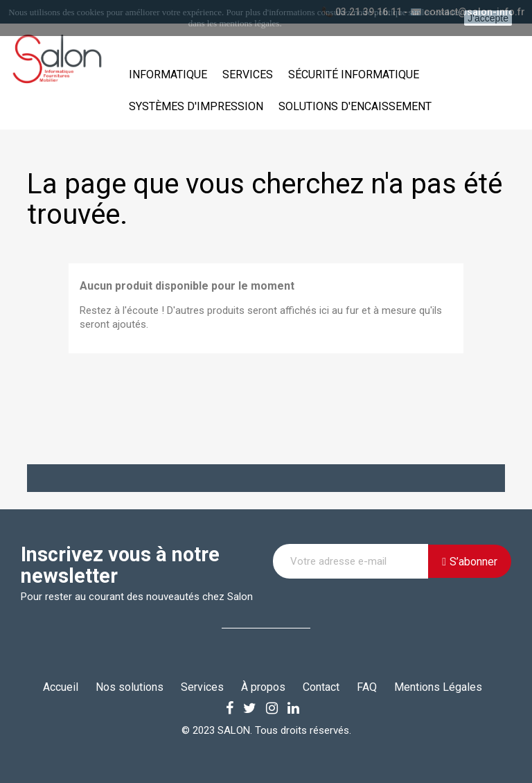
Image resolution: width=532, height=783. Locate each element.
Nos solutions (130, 687)
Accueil (61, 687)
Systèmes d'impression (196, 106)
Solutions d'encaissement (355, 106)
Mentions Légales (438, 687)
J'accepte (488, 18)
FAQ (367, 687)
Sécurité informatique (354, 74)
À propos (263, 687)
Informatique (168, 74)
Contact (321, 687)
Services (248, 74)
